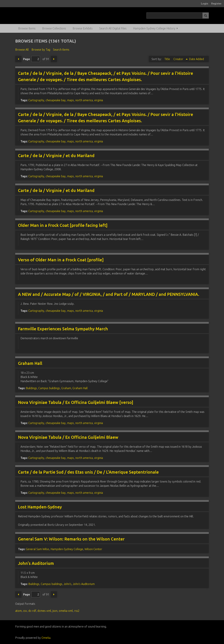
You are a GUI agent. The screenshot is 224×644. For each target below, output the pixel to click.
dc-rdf (32, 611)
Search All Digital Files (113, 28)
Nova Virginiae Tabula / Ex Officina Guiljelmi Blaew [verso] (76, 402)
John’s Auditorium (36, 563)
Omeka (46, 638)
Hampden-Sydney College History (154, 28)
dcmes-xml (44, 611)
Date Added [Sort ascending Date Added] (196, 59)
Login (205, 4)
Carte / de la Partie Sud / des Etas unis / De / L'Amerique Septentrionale (88, 472)
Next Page (54, 59)
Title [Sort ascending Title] (167, 59)
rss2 (77, 611)
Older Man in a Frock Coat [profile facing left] (63, 225)
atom (18, 611)
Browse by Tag (41, 50)
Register (216, 4)
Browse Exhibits (83, 28)
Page (32, 59)
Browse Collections (54, 28)
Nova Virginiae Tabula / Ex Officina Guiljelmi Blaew (68, 437)
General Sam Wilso (38, 549)
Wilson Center (93, 549)
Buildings (31, 388)
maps (70, 100)
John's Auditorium (84, 584)
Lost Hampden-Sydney (40, 507)
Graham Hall (30, 363)
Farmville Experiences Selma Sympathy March (63, 329)
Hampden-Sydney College (67, 549)
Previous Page (18, 59)
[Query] (178, 16)
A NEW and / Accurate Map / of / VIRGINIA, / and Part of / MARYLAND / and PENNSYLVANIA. (109, 294)
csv (25, 611)
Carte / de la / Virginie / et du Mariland (56, 156)
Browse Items (27, 28)
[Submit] (206, 16)
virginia (99, 100)
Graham (66, 388)
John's (68, 584)
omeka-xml (66, 611)
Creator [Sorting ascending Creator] (179, 59)
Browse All (22, 50)
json (55, 611)
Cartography (36, 100)
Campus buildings (49, 388)
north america (84, 100)
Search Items (61, 50)
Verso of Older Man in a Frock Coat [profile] (61, 260)
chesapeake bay (56, 100)
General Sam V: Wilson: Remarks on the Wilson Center (71, 539)
